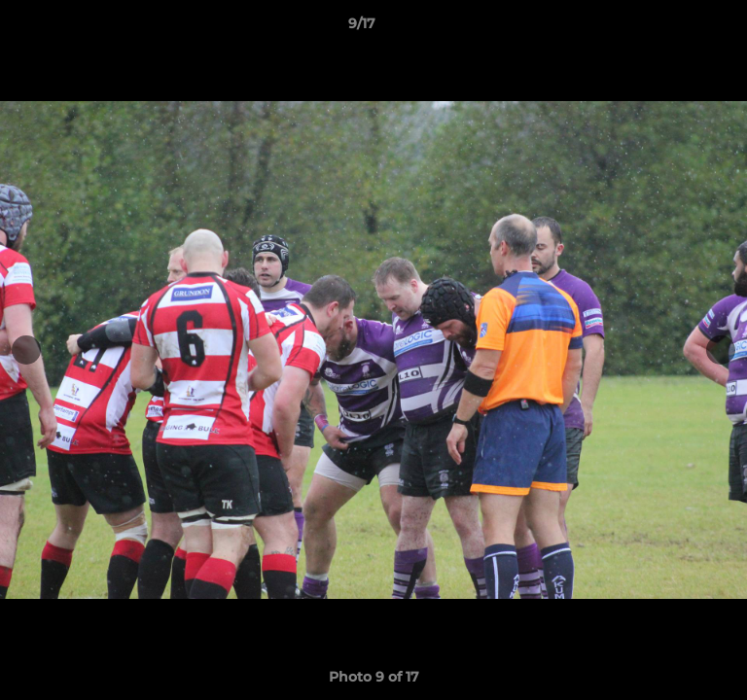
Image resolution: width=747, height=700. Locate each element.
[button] (677, 28)
